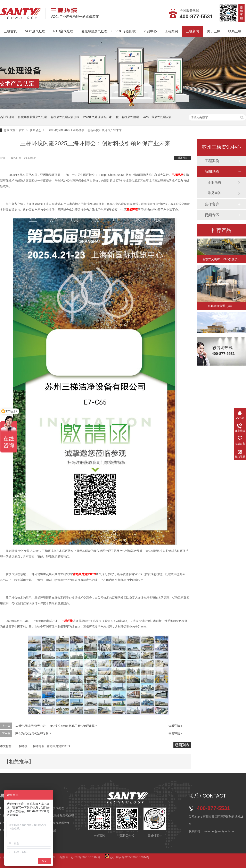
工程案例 (171, 31)
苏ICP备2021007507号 (86, 857)
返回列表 (182, 158)
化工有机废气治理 (127, 117)
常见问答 (214, 193)
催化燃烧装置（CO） (222, 307)
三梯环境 (22, 746)
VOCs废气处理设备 (58, 823)
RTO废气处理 (63, 31)
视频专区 (212, 215)
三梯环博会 (37, 746)
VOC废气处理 (35, 31)
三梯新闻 (192, 31)
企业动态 (214, 182)
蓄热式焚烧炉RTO (58, 746)
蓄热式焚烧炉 (84, 574)
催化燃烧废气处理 (94, 31)
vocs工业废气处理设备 (157, 117)
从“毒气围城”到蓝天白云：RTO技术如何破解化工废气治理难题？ (56, 726)
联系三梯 (235, 31)
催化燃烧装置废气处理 (32, 117)
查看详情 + (175, 726)
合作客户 (212, 204)
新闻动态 (36, 130)
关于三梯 (214, 31)
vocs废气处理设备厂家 (98, 117)
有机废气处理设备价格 (65, 117)
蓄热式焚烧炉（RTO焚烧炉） (221, 260)
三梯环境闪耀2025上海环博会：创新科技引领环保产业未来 (84, 130)
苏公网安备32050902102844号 (127, 857)
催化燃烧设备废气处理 (59, 816)
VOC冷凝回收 (126, 31)
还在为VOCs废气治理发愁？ (33, 734)
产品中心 (150, 31)
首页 (22, 130)
